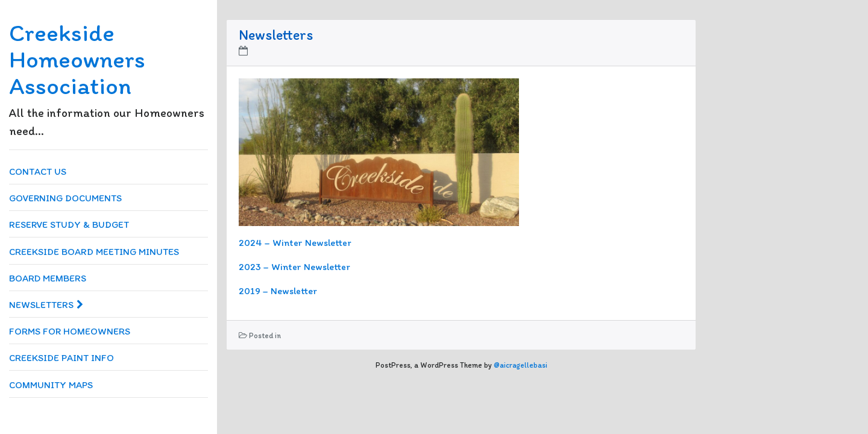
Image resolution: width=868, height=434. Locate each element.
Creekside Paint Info (61, 358)
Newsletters (46, 305)
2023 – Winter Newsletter (294, 267)
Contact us (38, 171)
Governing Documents (65, 198)
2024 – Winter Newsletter (295, 243)
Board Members (48, 278)
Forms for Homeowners (70, 331)
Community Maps (51, 385)
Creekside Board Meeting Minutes (94, 252)
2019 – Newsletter (278, 291)
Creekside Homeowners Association (77, 59)
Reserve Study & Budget (69, 225)
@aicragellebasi (520, 365)
